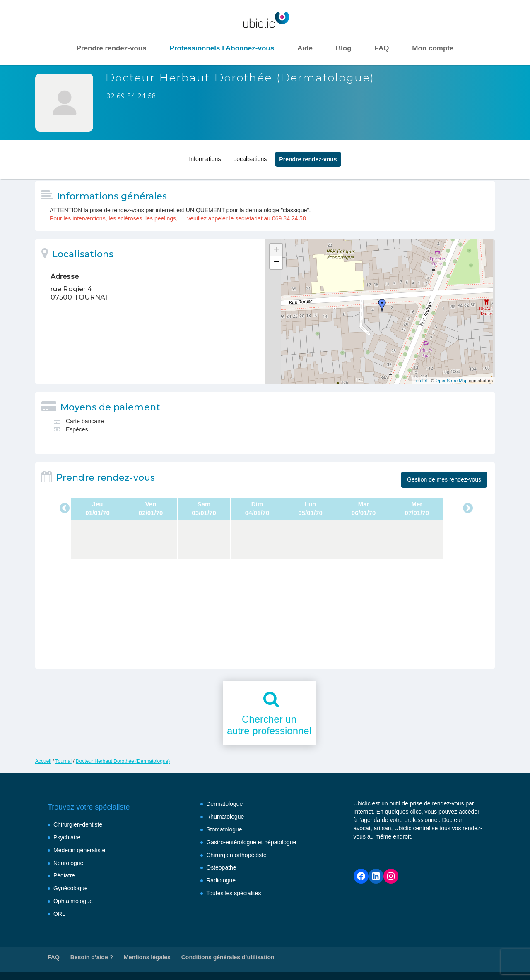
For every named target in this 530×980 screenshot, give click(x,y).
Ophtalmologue (73, 901)
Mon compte (433, 48)
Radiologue (221, 880)
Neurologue (68, 863)
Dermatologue (224, 804)
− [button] (276, 263)
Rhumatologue (225, 817)
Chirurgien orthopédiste (236, 855)
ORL (59, 914)
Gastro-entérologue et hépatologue (251, 842)
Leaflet (420, 381)
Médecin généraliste (79, 850)
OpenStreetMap (452, 381)
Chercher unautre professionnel (269, 725)
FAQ (382, 48)
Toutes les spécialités (234, 893)
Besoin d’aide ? (92, 957)
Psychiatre (67, 837)
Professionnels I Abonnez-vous (222, 48)
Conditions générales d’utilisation (228, 957)
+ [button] (276, 250)
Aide (305, 48)
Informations (205, 156)
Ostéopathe (221, 867)
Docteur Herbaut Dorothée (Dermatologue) (123, 761)
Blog (344, 48)
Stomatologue (224, 829)
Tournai (63, 761)
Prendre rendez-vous (112, 48)
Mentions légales (147, 957)
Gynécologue (71, 888)
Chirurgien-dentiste (78, 824)
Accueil (43, 761)
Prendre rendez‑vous (308, 157)
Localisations (250, 156)
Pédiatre (64, 875)
